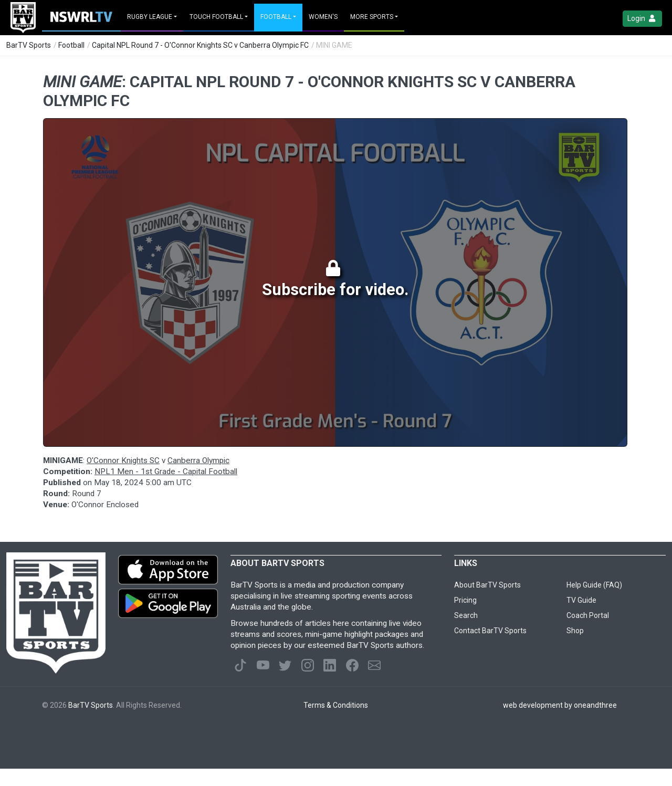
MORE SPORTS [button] (372, 17)
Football (71, 45)
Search (466, 615)
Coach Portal (588, 615)
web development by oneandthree (560, 705)
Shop (575, 631)
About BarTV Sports (487, 585)
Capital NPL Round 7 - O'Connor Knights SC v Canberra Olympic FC (200, 45)
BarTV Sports (29, 45)
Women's (323, 17)
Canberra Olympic (198, 460)
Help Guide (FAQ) (594, 585)
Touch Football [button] (216, 17)
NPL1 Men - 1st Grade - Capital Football (166, 471)
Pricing (465, 600)
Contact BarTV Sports (490, 631)
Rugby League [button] (150, 17)
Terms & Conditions (336, 705)
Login (642, 19)
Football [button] (276, 17)
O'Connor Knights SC (123, 460)
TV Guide (581, 600)
